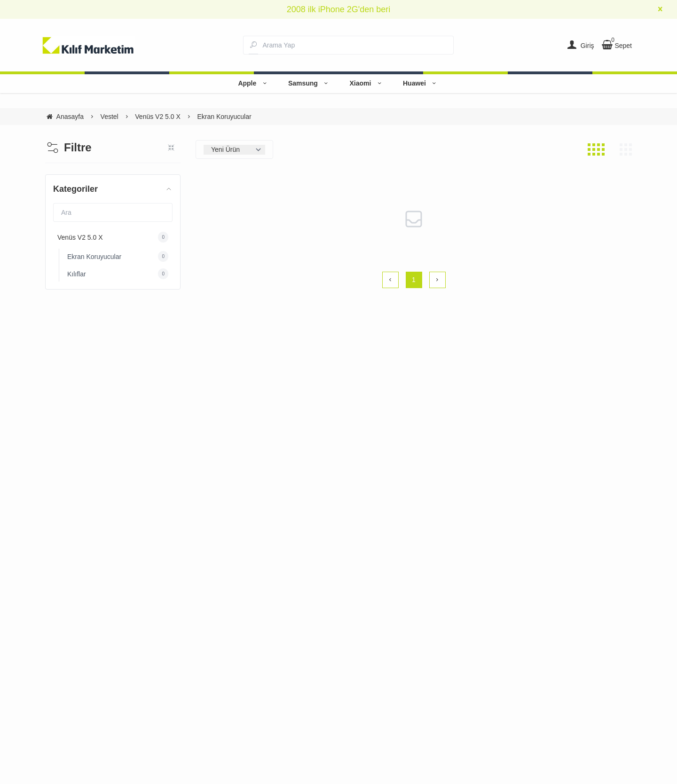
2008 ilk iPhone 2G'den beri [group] (339, 9)
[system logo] (88, 45)
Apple (253, 83)
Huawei (421, 83)
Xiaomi (367, 83)
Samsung (310, 83)
